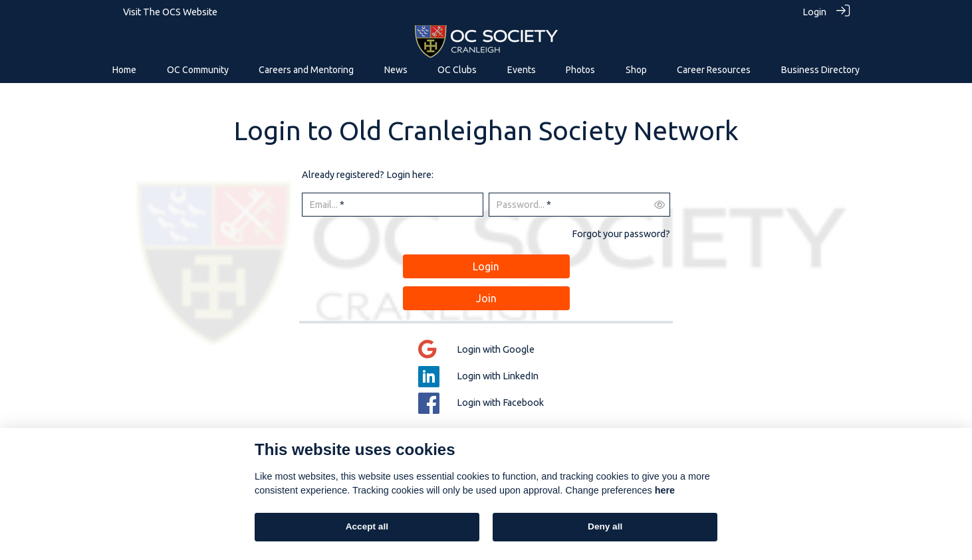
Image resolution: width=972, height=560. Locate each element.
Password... (520, 205)
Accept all (367, 526)
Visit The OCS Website (170, 12)
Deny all (605, 526)
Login (814, 12)
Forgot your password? (621, 233)
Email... (323, 205)
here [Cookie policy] (665, 490)
